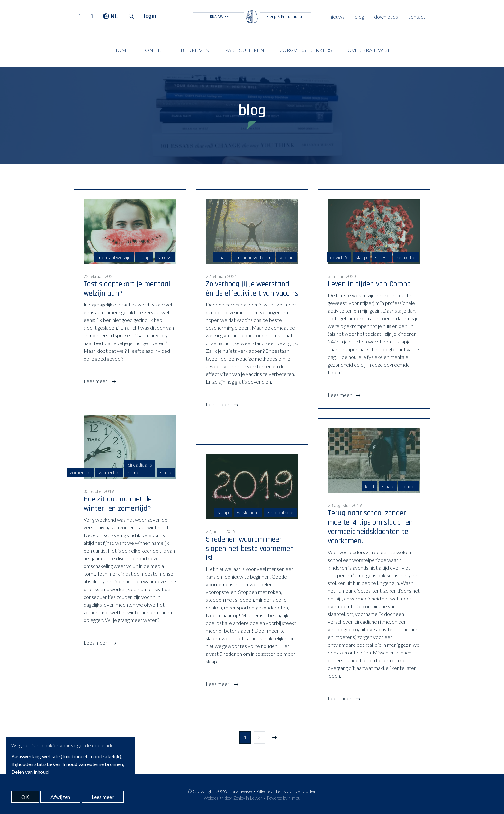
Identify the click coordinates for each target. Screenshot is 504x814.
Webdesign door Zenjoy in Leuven (233, 798)
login (150, 16)
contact (417, 17)
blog (359, 17)
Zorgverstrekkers (306, 50)
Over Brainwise (369, 50)
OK (25, 797)
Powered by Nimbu (284, 798)
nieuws (337, 17)
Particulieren (245, 50)
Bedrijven (195, 50)
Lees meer (96, 381)
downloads (386, 17)
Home (121, 50)
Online (155, 50)
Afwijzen (60, 797)
